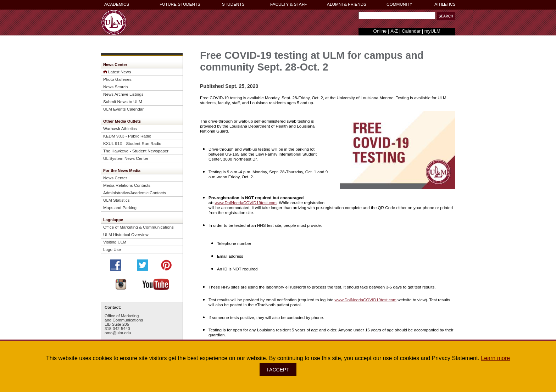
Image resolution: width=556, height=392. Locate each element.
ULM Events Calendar (123, 109)
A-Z (394, 31)
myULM (432, 31)
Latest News (119, 72)
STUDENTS (233, 4)
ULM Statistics (116, 200)
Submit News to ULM (123, 102)
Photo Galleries (117, 79)
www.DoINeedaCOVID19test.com (246, 203)
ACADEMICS (117, 4)
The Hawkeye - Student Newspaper (136, 151)
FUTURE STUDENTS (180, 4)
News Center (115, 178)
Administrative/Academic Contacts (135, 193)
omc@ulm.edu (118, 333)
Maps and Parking (120, 208)
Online (380, 31)
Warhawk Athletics (120, 128)
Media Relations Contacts (127, 185)
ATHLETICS (445, 4)
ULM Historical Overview (126, 234)
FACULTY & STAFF (288, 4)
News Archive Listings (123, 94)
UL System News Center (126, 158)
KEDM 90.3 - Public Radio (127, 136)
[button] (446, 16)
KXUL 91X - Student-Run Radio (132, 143)
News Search (115, 87)
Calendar (411, 31)
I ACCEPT (278, 370)
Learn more (495, 358)
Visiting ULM (115, 242)
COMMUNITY (399, 4)
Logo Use (112, 249)
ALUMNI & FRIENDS (347, 4)
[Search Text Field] (397, 15)
